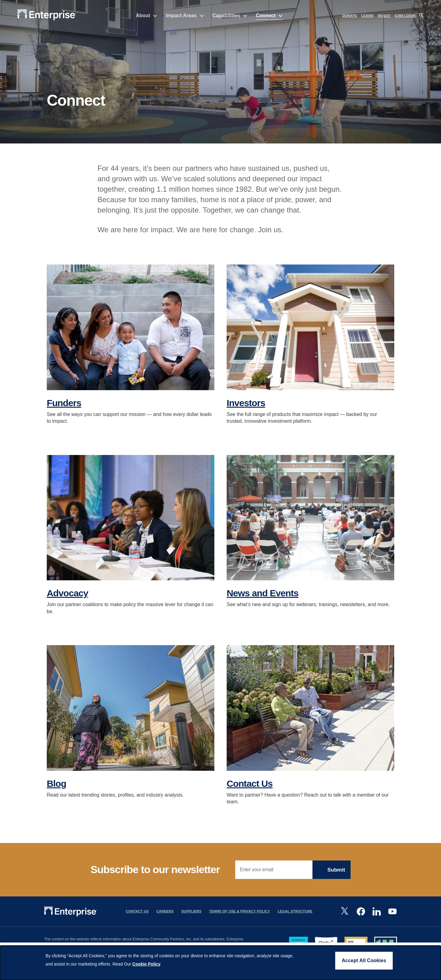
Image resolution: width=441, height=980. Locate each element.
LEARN (367, 16)
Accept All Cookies (364, 960)
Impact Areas (185, 16)
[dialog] (220, 963)
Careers (165, 915)
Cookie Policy (146, 964)
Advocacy (68, 597)
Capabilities (230, 16)
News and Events (262, 597)
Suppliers (191, 915)
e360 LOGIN (405, 16)
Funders (64, 407)
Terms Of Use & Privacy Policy (240, 915)
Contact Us (250, 788)
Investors (246, 407)
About (147, 16)
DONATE (350, 16)
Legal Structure (295, 915)
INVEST (384, 16)
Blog (56, 788)
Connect (269, 16)
